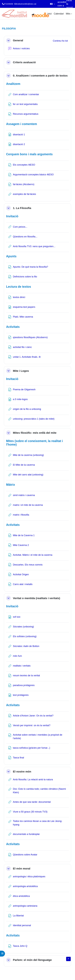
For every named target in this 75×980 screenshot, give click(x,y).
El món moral (22, 868)
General (18, 40)
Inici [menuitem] (50, 14)
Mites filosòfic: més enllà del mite (35, 433)
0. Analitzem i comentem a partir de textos (40, 76)
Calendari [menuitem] (59, 14)
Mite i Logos (21, 371)
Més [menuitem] (68, 14)
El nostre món (22, 771)
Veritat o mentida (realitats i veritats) (37, 598)
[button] (52, 4)
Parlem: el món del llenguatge (32, 960)
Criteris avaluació (24, 62)
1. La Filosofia (22, 208)
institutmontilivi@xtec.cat (26, 4)
